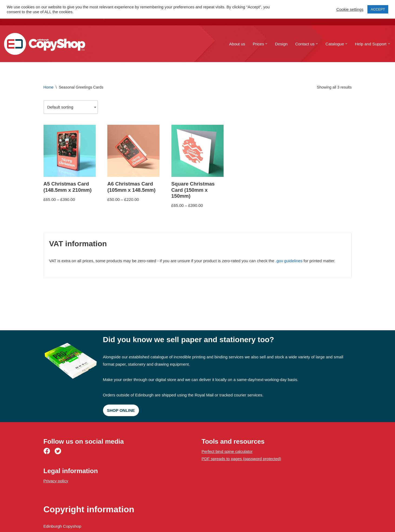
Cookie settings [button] (350, 9)
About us (237, 44)
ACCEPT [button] (378, 9)
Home (49, 87)
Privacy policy (56, 481)
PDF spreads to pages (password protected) (241, 459)
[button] (266, 44)
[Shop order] (71, 107)
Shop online (121, 410)
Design (281, 44)
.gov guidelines (289, 261)
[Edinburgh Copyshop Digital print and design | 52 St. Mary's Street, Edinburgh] (45, 44)
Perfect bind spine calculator (227, 451)
